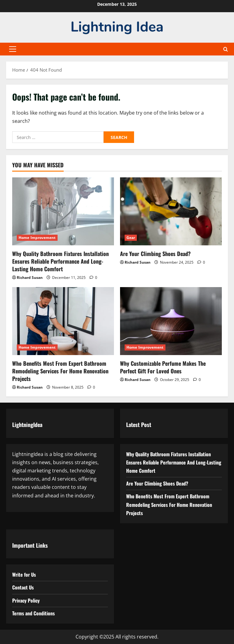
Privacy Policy (26, 600)
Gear (131, 238)
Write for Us (24, 575)
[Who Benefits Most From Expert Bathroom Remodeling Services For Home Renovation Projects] (63, 321)
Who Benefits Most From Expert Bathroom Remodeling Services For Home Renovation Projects (60, 371)
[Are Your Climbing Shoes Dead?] (171, 211)
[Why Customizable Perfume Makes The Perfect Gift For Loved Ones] (171, 321)
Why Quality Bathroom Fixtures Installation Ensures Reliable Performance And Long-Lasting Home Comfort (60, 261)
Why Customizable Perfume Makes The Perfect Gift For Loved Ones (163, 367)
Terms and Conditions (34, 613)
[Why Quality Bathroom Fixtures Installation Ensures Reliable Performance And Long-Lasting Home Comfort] (63, 211)
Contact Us (23, 587)
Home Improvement (37, 238)
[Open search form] (226, 49)
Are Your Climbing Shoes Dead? (155, 254)
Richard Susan (30, 278)
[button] (13, 49)
